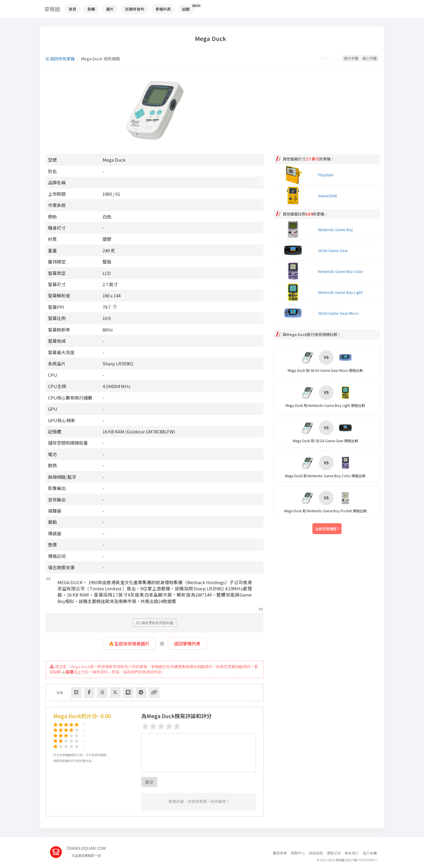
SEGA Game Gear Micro (338, 313)
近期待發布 (135, 9)
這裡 (67, 672)
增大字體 (351, 58)
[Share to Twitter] (115, 693)
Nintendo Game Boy (336, 230)
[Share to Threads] (102, 693)
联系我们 (352, 853)
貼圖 (186, 9)
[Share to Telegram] (141, 693)
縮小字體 (370, 58)
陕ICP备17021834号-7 (362, 860)
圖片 (110, 9)
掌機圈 (52, 9)
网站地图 (316, 853)
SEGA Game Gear (333, 250)
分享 (60, 693)
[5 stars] (177, 726)
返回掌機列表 (187, 643)
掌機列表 (163, 9)
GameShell (327, 196)
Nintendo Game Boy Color (341, 271)
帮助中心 (298, 853)
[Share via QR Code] (76, 693)
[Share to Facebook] (89, 693)
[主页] (58, 850)
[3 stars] (161, 726)
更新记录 (334, 853)
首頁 (72, 9)
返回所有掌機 (60, 59)
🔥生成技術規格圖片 (129, 643)
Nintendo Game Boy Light (340, 292)
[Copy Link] (154, 693)
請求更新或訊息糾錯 (155, 623)
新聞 (91, 9)
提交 (149, 782)
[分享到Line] (128, 693)
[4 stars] (169, 726)
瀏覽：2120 (330, 58)
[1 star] (145, 726)
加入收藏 (370, 853)
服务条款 (280, 853)
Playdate (326, 175)
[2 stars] (153, 726)
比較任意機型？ (328, 529)
